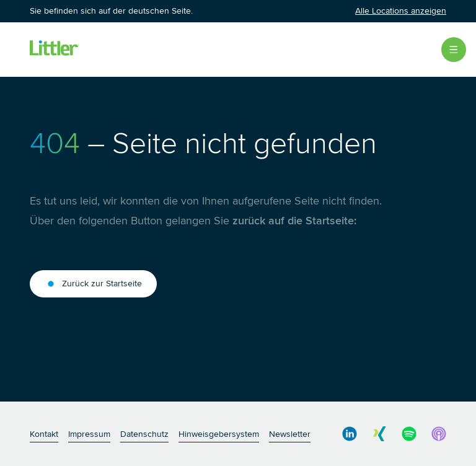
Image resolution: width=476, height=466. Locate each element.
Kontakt (44, 434)
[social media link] (350, 434)
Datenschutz (144, 434)
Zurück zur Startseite (93, 284)
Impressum (89, 434)
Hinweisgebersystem (219, 434)
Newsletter (290, 434)
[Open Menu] (454, 50)
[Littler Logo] (55, 50)
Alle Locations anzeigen (401, 11)
